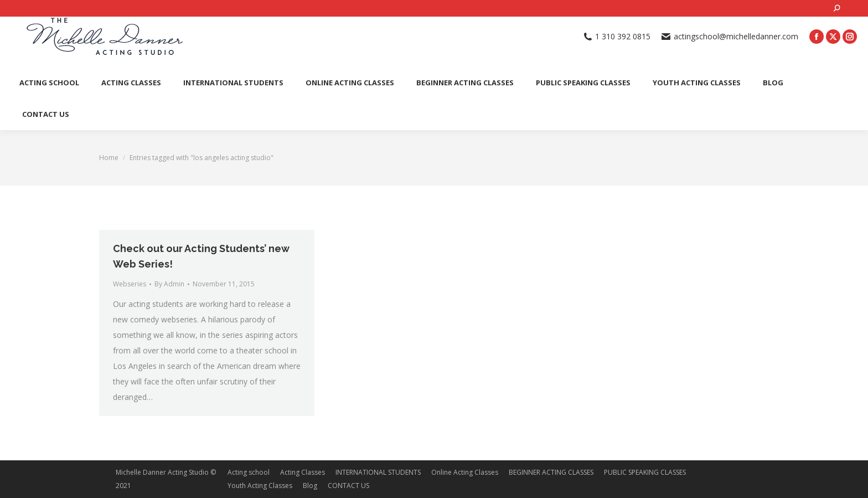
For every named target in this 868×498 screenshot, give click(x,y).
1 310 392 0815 (617, 37)
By (169, 284)
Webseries (130, 284)
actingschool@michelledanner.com (730, 37)
